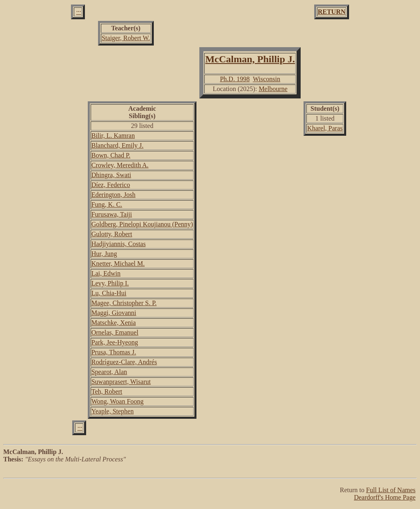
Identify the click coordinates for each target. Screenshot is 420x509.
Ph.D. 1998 (235, 79)
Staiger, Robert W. (126, 38)
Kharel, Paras (325, 128)
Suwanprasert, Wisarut (121, 382)
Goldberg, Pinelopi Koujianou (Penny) (142, 224)
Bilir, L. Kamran (113, 136)
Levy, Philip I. (110, 283)
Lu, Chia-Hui (109, 293)
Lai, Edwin (106, 273)
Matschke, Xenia (114, 323)
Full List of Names (391, 490)
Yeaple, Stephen (113, 411)
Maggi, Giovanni (114, 313)
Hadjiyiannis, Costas (119, 244)
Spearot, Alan (109, 372)
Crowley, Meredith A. (120, 165)
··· (79, 12)
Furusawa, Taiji (112, 214)
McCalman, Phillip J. (250, 59)
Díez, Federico (111, 185)
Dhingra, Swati (111, 175)
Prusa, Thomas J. (114, 352)
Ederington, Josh (114, 195)
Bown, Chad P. (111, 155)
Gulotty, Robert (112, 234)
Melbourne (273, 89)
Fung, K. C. (107, 204)
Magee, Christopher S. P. (124, 303)
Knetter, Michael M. (118, 264)
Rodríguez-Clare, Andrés (124, 362)
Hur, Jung (104, 254)
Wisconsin (266, 79)
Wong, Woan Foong (118, 401)
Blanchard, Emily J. (118, 145)
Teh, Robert (107, 391)
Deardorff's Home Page (385, 497)
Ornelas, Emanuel (115, 332)
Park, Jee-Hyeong (115, 342)
